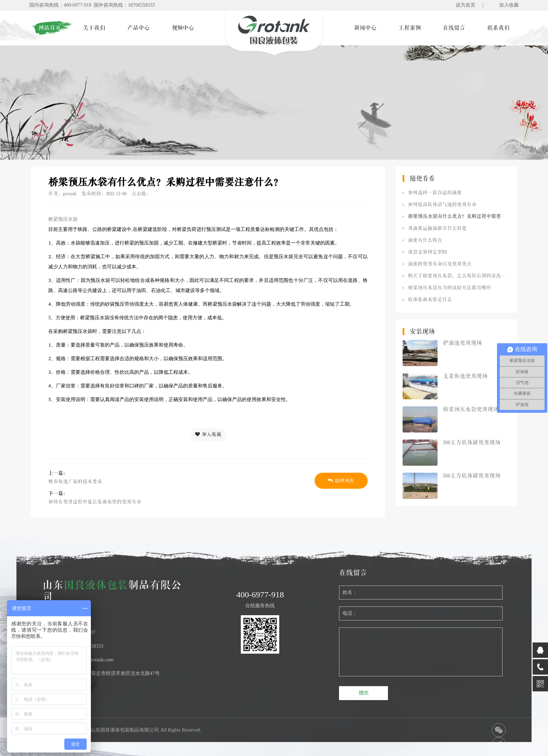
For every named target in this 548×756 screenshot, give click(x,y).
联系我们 (498, 28)
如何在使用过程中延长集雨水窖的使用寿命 (95, 502)
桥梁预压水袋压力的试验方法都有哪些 (449, 288)
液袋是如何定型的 (427, 252)
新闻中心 (365, 28)
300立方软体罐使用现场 (472, 443)
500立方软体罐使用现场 (472, 476)
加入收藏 (509, 5)
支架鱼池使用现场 (465, 376)
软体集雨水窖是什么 (430, 300)
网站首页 (50, 28)
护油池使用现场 (462, 343)
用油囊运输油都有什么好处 (437, 228)
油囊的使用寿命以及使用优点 (440, 264)
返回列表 (341, 481)
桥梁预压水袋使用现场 (471, 409)
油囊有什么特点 (425, 240)
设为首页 (466, 5)
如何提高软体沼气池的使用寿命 (442, 205)
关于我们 (94, 28)
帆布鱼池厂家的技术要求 (75, 482)
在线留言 (454, 28)
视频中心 (183, 28)
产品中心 (138, 28)
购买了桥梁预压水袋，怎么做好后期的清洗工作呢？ (459, 276)
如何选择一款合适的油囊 (435, 193)
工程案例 (410, 28)
